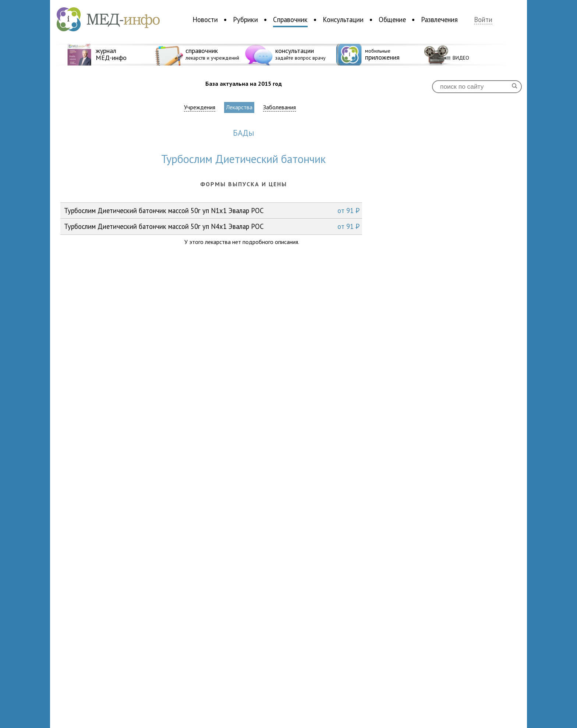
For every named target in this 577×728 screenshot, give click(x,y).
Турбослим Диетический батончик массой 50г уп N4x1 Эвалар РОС (212, 226)
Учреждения (200, 107)
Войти (483, 20)
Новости (205, 20)
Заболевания (279, 107)
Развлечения (439, 20)
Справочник (290, 20)
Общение (392, 20)
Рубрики (245, 20)
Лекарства (239, 107)
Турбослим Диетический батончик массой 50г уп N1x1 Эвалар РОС (212, 211)
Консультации (343, 20)
